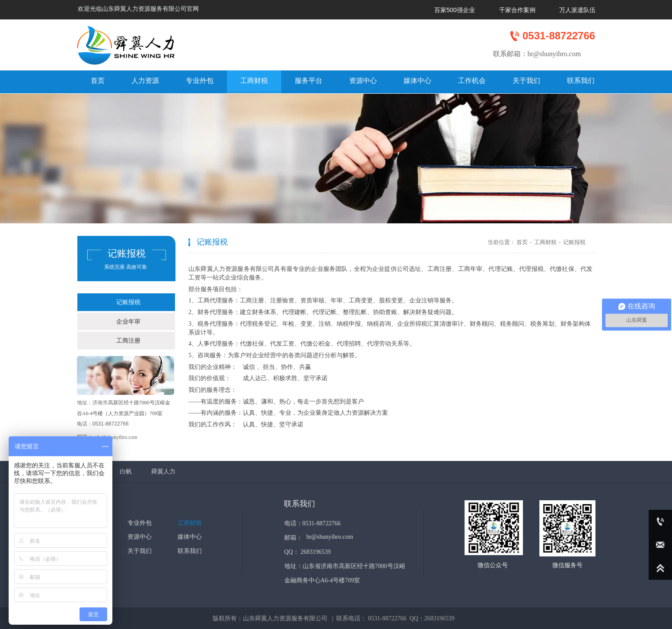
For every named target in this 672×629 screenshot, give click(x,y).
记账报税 (574, 242)
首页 (522, 242)
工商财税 (545, 242)
